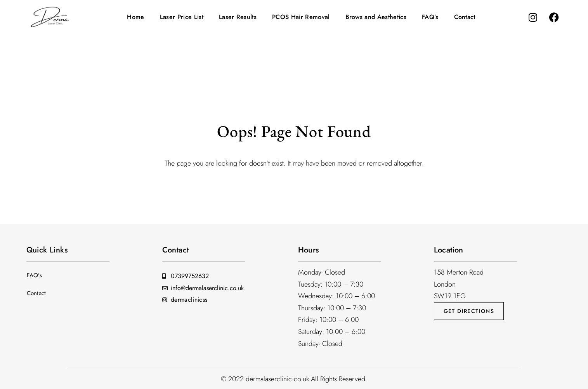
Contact (465, 17)
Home (135, 17)
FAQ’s (430, 17)
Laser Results (238, 17)
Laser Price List (182, 17)
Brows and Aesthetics (376, 17)
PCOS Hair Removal (301, 17)
